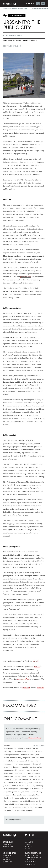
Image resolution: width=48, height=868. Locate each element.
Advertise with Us (33, 858)
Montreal (8, 855)
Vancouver (8, 847)
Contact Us (30, 864)
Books (28, 844)
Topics (30, 4)
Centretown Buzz (23, 679)
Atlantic (7, 860)
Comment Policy (35, 738)
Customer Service (33, 853)
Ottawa (6, 858)
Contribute (30, 860)
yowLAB (36, 661)
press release (25, 277)
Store (28, 849)
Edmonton (8, 862)
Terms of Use (31, 862)
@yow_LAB (26, 688)
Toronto (7, 844)
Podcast (29, 847)
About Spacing (31, 855)
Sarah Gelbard (14, 36)
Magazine (29, 842)
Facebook (40, 688)
